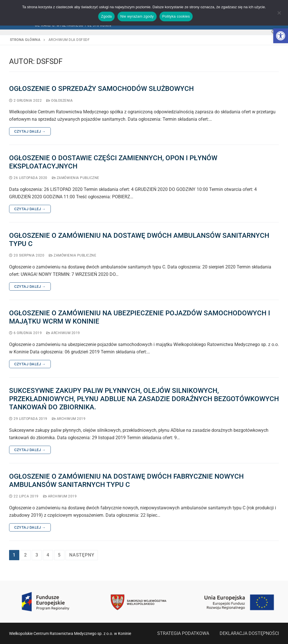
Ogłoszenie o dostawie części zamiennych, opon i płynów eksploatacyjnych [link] (113, 162)
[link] (281, 36)
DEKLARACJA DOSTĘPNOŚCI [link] (249, 633)
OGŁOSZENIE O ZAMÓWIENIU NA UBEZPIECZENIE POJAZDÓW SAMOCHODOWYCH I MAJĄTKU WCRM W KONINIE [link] (140, 317)
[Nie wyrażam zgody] (279, 15)
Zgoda (106, 16)
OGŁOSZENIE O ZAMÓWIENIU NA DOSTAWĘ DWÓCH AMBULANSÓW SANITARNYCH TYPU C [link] (139, 240)
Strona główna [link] (25, 40)
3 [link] (37, 555)
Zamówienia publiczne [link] (76, 178)
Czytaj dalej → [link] (30, 131)
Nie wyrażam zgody (137, 16)
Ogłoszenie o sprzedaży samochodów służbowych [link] (101, 89)
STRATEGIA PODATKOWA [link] (183, 633)
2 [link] (26, 555)
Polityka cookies (176, 16)
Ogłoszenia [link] (59, 101)
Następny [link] (82, 555)
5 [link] (59, 555)
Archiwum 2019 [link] (63, 333)
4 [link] (48, 555)
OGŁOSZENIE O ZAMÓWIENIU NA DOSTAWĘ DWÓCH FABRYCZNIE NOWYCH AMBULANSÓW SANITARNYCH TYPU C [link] (126, 481)
